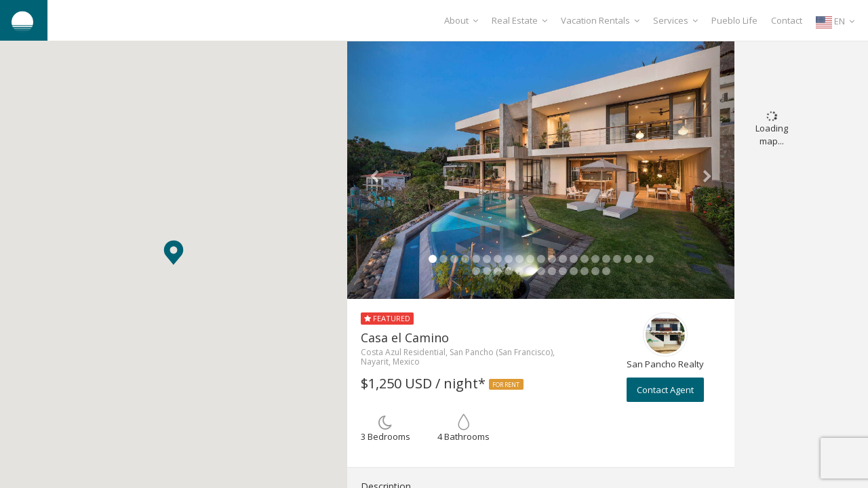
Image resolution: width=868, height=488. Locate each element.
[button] (174, 252)
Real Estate (519, 20)
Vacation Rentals (600, 20)
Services (675, 20)
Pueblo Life (734, 20)
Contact (787, 20)
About (461, 20)
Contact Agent (665, 390)
